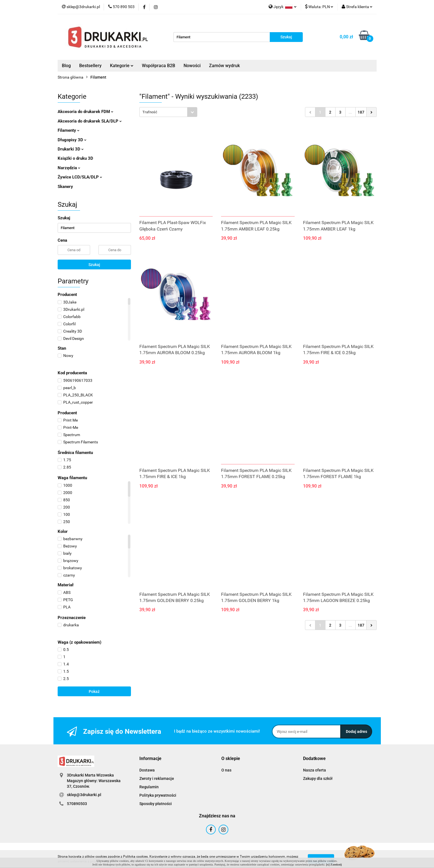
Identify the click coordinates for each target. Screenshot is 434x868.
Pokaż (94, 691)
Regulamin (149, 787)
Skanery (65, 187)
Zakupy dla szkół (318, 778)
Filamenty (69, 130)
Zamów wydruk (224, 66)
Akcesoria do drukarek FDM (85, 112)
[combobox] (168, 112)
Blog (66, 66)
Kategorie (122, 66)
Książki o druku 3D (75, 158)
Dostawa (147, 770)
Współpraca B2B (159, 66)
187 (361, 112)
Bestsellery (90, 66)
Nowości (192, 66)
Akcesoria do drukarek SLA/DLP (90, 121)
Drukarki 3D (71, 149)
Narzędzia (69, 168)
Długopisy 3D (72, 140)
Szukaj (94, 265)
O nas (226, 770)
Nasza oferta (315, 770)
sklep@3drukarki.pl (84, 795)
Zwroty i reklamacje (157, 778)
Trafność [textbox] (150, 112)
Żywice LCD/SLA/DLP (80, 177)
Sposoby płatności (156, 804)
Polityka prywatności (158, 795)
